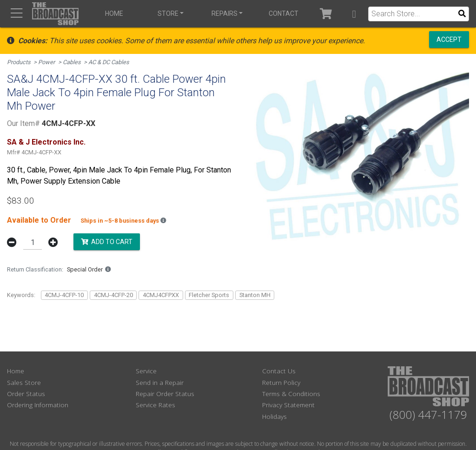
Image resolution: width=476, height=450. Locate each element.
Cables (72, 62)
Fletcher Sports (209, 295)
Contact (284, 13)
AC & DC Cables (109, 62)
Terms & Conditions (291, 394)
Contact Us (279, 371)
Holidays (274, 416)
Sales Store (24, 382)
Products (19, 62)
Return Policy (281, 382)
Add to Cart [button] (107, 242)
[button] (354, 14)
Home (114, 13)
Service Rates (155, 405)
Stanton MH (255, 295)
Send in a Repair (160, 382)
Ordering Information (38, 405)
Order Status (26, 394)
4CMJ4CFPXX (161, 295)
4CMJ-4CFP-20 (113, 295)
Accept (449, 40)
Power (46, 62)
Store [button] (168, 13)
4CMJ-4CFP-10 (64, 295)
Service (146, 371)
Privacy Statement (288, 405)
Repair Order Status (165, 394)
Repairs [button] (225, 13)
